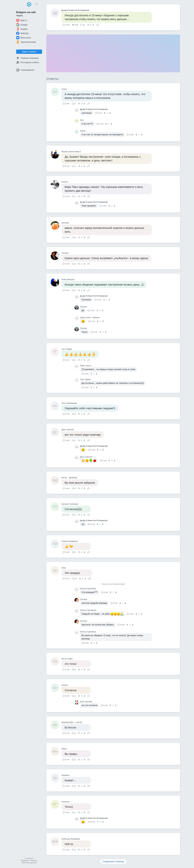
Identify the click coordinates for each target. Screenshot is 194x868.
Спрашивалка (25, 70)
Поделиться (98, 25)
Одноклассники (26, 42)
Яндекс (22, 29)
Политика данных (29, 863)
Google (22, 25)
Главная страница (27, 58)
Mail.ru (22, 20)
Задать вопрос (29, 52)
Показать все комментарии (113, 584)
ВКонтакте (24, 38)
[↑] (88, 25)
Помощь (34, 860)
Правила (25, 860)
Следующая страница (113, 861)
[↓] (93, 25)
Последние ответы (28, 62)
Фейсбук (22, 33)
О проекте (29, 858)
